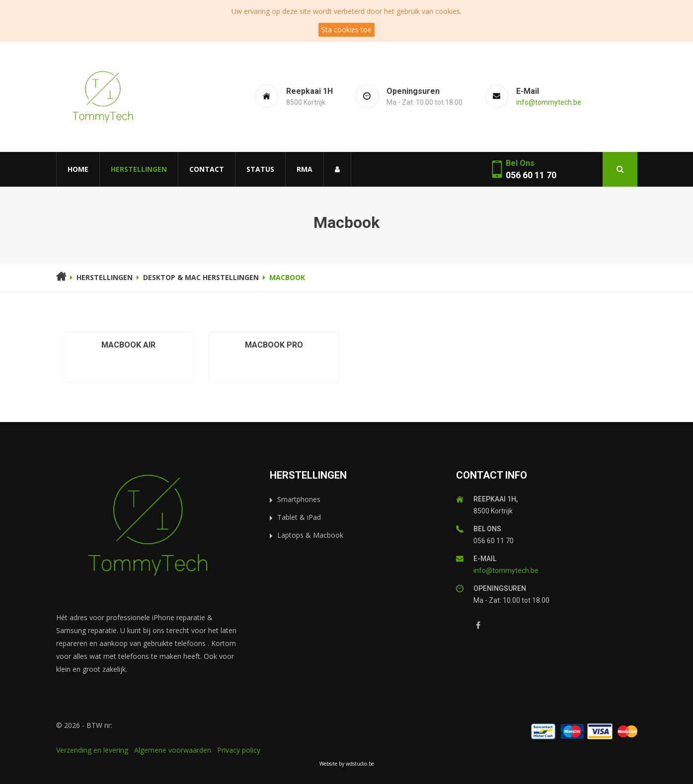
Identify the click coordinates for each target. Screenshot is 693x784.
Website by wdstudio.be (347, 764)
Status (260, 169)
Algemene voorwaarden (173, 750)
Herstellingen (139, 169)
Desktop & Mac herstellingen (201, 277)
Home (78, 169)
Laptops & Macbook (310, 535)
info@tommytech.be (549, 102)
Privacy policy (239, 750)
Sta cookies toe (346, 30)
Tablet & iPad (299, 517)
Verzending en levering (92, 750)
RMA (305, 169)
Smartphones (299, 499)
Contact (207, 169)
